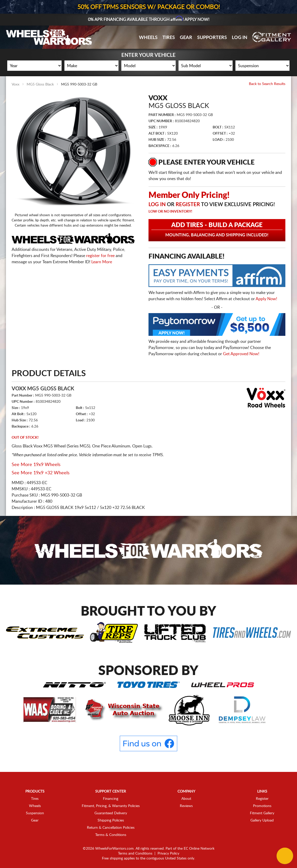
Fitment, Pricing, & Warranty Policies (111, 806)
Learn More (102, 262)
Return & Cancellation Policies (111, 828)
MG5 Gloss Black (40, 84)
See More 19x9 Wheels (36, 465)
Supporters (212, 38)
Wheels (148, 38)
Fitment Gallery (262, 813)
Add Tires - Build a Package (217, 230)
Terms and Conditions (135, 854)
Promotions (262, 806)
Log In (240, 38)
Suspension (35, 813)
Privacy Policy (168, 854)
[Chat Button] (285, 856)
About (186, 799)
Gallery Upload (262, 820)
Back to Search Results (267, 84)
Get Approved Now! (241, 354)
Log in (157, 205)
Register (188, 205)
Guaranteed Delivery (111, 813)
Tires (169, 38)
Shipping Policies (111, 820)
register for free (100, 256)
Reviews (186, 806)
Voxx (16, 84)
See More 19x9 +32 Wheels (41, 473)
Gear (186, 38)
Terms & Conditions (111, 835)
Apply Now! (266, 299)
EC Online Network (199, 849)
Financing (111, 799)
